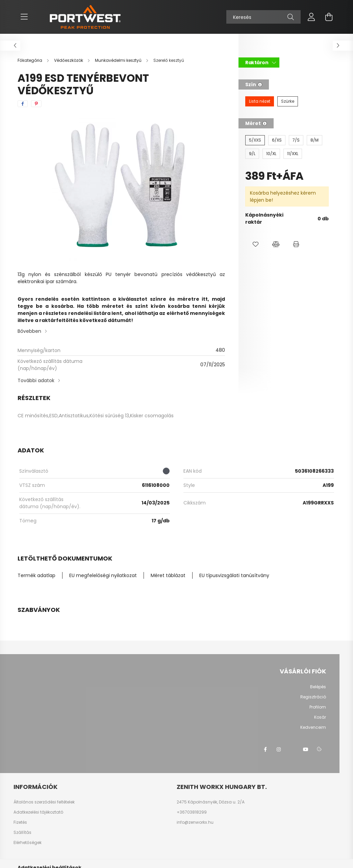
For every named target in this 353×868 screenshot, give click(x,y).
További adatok (36, 380)
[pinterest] (36, 104)
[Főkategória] (30, 60)
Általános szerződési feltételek (44, 802)
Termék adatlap (36, 575)
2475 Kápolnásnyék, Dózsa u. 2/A (211, 802)
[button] (255, 244)
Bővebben (29, 331)
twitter (292, 749)
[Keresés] (263, 17)
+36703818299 (192, 812)
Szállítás (22, 833)
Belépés (318, 687)
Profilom (318, 707)
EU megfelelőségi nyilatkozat (103, 575)
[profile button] (311, 17)
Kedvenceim (313, 727)
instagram (279, 749)
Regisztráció (313, 697)
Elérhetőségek (28, 843)
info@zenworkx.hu (195, 822)
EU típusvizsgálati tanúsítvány (234, 575)
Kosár (320, 717)
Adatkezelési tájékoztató (38, 812)
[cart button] (329, 17)
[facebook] (23, 104)
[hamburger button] (24, 17)
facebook (265, 749)
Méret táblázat (168, 575)
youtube (306, 749)
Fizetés (20, 822)
